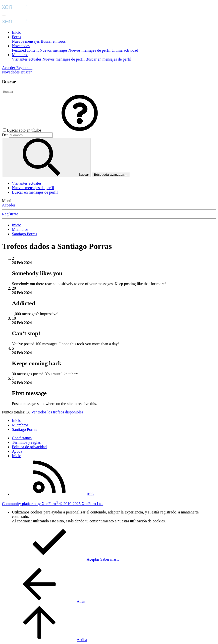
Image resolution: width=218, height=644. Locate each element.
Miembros (20, 55)
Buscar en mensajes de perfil (109, 59)
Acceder (9, 205)
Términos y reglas (26, 442)
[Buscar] (26, 72)
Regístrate (10, 214)
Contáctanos (22, 438)
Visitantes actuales (27, 59)
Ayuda (17, 451)
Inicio (17, 32)
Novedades (21, 46)
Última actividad (125, 50)
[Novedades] (11, 72)
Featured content (25, 50)
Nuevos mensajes (26, 41)
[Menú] (4, 15)
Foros (16, 37)
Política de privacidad (29, 447)
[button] (80, 130)
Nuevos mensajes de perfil (89, 50)
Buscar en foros (53, 41)
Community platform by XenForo (53, 504)
